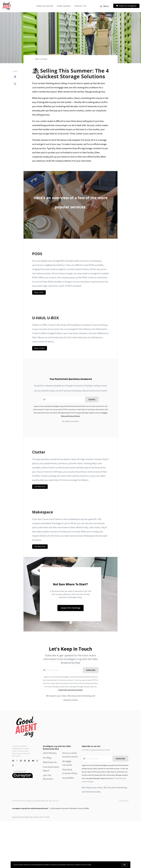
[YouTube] (33, 761)
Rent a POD (39, 292)
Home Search (64, 6)
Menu (105, 6)
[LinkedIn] (21, 761)
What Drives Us (50, 762)
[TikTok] (13, 766)
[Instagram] (37, 761)
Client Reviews (50, 753)
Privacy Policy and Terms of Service (70, 690)
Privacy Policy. (124, 801)
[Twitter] (17, 761)
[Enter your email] (64, 670)
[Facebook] (13, 761)
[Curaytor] (22, 777)
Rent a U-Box (40, 348)
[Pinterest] (25, 761)
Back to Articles (41, 59)
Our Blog (47, 758)
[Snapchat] (29, 761)
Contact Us (80, 6)
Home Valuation (45, 6)
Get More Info (40, 487)
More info (94, 865)
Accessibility (68, 778)
